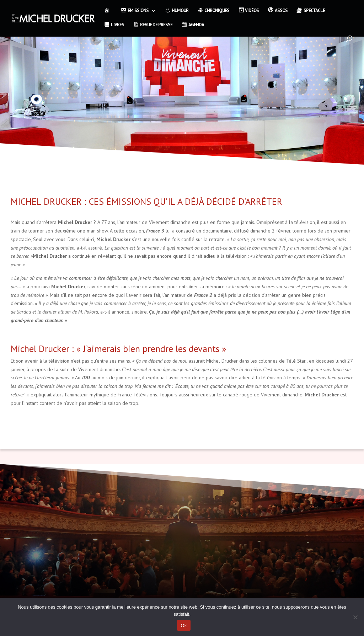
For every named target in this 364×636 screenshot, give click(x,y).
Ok (184, 626)
